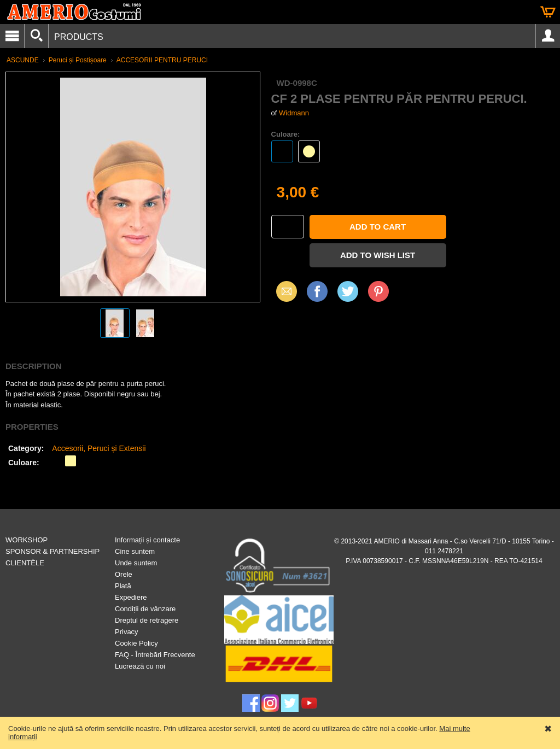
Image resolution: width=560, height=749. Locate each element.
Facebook (317, 291)
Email (284, 291)
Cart (548, 12)
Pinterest (378, 291)
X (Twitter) (348, 295)
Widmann (294, 113)
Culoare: (286, 134)
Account (548, 36)
